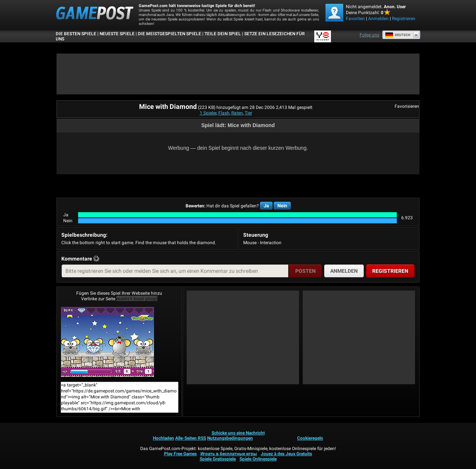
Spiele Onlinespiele (258, 459)
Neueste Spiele (117, 34)
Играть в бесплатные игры (229, 454)
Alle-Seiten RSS (191, 438)
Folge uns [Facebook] (369, 35)
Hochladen (163, 438)
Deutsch (398, 35)
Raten (237, 113)
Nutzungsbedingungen (230, 438)
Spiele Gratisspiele (218, 459)
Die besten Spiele (76, 34)
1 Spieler (208, 113)
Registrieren (404, 19)
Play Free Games (180, 454)
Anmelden (378, 19)
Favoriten (355, 19)
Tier (248, 113)
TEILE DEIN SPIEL (223, 34)
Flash (224, 113)
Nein (282, 206)
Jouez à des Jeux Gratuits (286, 454)
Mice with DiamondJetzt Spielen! (107, 342)
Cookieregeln (310, 438)
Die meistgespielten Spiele (170, 34)
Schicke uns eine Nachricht (238, 433)
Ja (266, 206)
